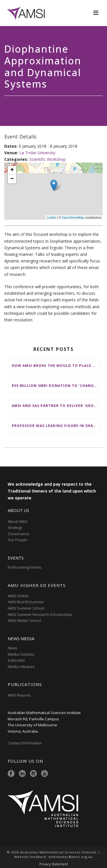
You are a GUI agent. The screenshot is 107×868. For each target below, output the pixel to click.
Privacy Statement (54, 864)
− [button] (12, 179)
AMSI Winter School (24, 620)
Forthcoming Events (25, 567)
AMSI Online (18, 596)
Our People (18, 540)
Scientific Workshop (48, 159)
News (13, 648)
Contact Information (25, 743)
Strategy (15, 527)
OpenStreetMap (73, 218)
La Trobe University (37, 153)
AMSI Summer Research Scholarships (40, 614)
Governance (19, 534)
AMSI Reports (19, 695)
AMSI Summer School (26, 608)
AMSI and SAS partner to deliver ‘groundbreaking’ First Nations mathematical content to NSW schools (56, 406)
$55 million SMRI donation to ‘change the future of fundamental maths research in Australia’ (56, 386)
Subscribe (16, 660)
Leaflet (52, 218)
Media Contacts (21, 654)
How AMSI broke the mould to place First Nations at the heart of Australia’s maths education (56, 366)
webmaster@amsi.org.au (71, 857)
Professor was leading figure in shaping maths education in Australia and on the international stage (56, 426)
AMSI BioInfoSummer (26, 602)
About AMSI (18, 521)
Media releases (21, 667)
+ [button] (12, 170)
